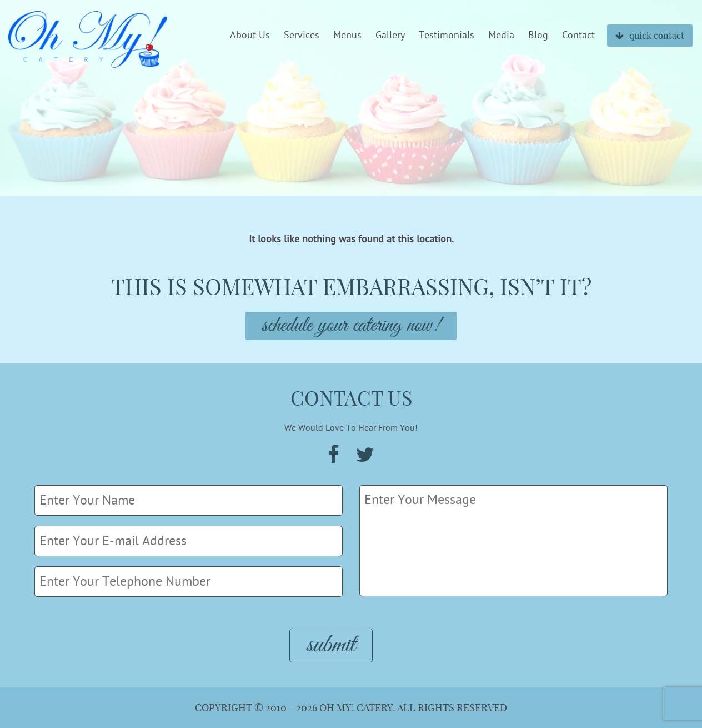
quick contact (650, 36)
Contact (578, 36)
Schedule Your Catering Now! (351, 326)
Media (501, 36)
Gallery (390, 36)
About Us (250, 36)
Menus (347, 36)
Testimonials (447, 36)
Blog (538, 36)
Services (302, 36)
